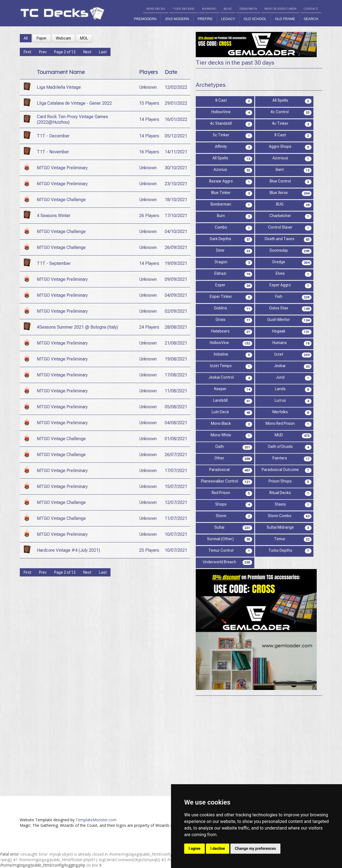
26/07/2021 (176, 455)
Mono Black (232, 424)
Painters (292, 459)
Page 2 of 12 (65, 52)
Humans (292, 343)
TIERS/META (248, 9)
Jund (294, 378)
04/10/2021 (176, 231)
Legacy (228, 19)
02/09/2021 (176, 311)
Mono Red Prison (289, 424)
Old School (255, 19)
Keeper (233, 389)
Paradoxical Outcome (287, 470)
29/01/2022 (176, 103)
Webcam (63, 38)
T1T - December (53, 136)
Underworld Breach (228, 563)
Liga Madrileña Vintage (59, 87)
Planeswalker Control (227, 482)
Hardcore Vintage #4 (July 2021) (68, 550)
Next (87, 52)
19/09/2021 (176, 263)
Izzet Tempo (231, 366)
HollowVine (232, 113)
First (27, 52)
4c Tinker (292, 124)
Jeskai (293, 366)
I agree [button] (195, 848)
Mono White (231, 436)
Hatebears (232, 332)
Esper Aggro (291, 286)
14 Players (149, 119)
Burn (235, 216)
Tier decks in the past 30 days (235, 63)
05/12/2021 (176, 136)
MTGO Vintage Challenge (61, 200)
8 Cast (234, 101)
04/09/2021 (176, 295)
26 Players (149, 216)
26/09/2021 (176, 247)
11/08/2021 (176, 391)
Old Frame (285, 19)
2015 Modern (177, 19)
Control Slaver (290, 228)
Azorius (233, 170)
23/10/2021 (176, 184)
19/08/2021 (176, 359)
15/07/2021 (176, 486)
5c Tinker (233, 136)
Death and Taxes (288, 239)
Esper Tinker (231, 297)
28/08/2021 (176, 327)
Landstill (233, 401)
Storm (234, 516)
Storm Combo (290, 516)
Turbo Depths (290, 551)
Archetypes (211, 85)
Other (233, 459)
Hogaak (292, 332)
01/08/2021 (176, 439)
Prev (43, 52)
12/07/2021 (176, 502)
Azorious (292, 159)
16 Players (149, 152)
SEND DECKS (156, 9)
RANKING (209, 9)
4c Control (291, 113)
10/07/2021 (176, 534)
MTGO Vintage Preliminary (62, 168)
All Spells (292, 101)
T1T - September (54, 263)
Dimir (234, 251)
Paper (42, 38)
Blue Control (291, 182)
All (26, 38)
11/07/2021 (176, 518)
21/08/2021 (176, 343)
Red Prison (232, 493)
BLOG (228, 9)
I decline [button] (218, 848)
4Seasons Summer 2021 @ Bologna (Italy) (77, 327)
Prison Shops (290, 482)
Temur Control (230, 551)
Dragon (234, 263)
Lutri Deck (232, 413)
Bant (294, 170)
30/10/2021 (176, 168)
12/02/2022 (176, 87)
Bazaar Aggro (231, 182)
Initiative (233, 355)
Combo (234, 228)
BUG (294, 205)
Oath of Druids (290, 447)
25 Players (149, 550)
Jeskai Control (231, 378)
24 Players (149, 327)
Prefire (205, 19)
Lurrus (293, 401)
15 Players (149, 103)
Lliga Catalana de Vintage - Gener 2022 (74, 103)
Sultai (233, 528)
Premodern (145, 19)
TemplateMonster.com (96, 820)
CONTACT (311, 9)
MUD (293, 436)
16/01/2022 (176, 119)
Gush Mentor (289, 320)
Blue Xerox (291, 193)
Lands (293, 389)
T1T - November (53, 152)
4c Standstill (231, 124)
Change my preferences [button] (255, 848)
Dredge (292, 263)
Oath (234, 447)
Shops (234, 505)
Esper (234, 286)
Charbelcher (291, 216)
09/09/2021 (176, 279)
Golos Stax (290, 309)
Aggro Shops (290, 147)
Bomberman (231, 205)
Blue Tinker (232, 193)
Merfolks (292, 413)
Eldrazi (233, 274)
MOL (84, 38)
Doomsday (291, 251)
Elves (294, 274)
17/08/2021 (176, 375)
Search (311, 19)
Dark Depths (231, 239)
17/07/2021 (176, 471)
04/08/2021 (176, 423)
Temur (293, 540)
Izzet (293, 355)
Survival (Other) (230, 540)
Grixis (234, 320)
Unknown (148, 87)
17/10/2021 (176, 216)
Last (103, 52)
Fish (293, 297)
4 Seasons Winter (54, 216)
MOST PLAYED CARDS (281, 9)
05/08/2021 (176, 407)
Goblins (233, 309)
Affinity (234, 147)
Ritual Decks (291, 493)
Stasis (293, 505)
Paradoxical (231, 470)
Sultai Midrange (289, 528)
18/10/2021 (176, 200)
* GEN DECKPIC (184, 9)
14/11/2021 (176, 152)
